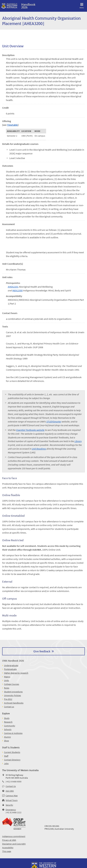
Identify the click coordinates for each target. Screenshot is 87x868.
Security (9, 805)
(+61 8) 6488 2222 (14, 812)
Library (78, 441)
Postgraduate (10, 669)
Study (7, 718)
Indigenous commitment (14, 836)
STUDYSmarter (54, 422)
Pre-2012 (8, 699)
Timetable (12, 125)
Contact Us (11, 786)
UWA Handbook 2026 (13, 661)
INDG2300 (17, 290)
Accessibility (8, 848)
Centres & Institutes (13, 733)
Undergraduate (11, 665)
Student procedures (13, 692)
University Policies (12, 695)
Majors (7, 677)
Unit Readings (39, 449)
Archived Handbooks (14, 703)
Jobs (6, 763)
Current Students (12, 752)
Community (10, 726)
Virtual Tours (12, 800)
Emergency (11, 810)
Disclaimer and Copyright (14, 844)
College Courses (12, 684)
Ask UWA (10, 791)
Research (8, 722)
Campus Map (12, 796)
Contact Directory (12, 760)
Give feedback (42, 651)
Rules (7, 688)
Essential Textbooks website (30, 430)
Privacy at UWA (9, 840)
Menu (82, 5)
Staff (6, 756)
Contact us (9, 707)
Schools (8, 729)
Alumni (7, 737)
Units (6, 680)
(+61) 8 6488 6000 (14, 782)
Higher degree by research (16, 673)
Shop (6, 741)
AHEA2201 (13, 287)
